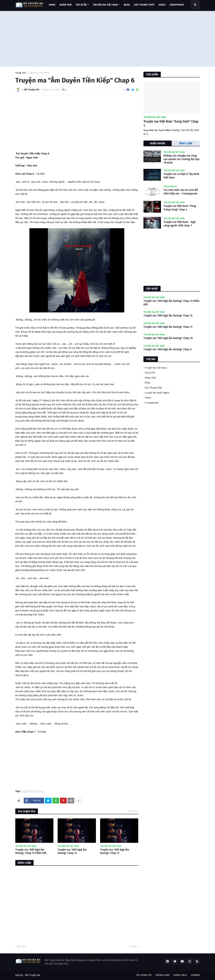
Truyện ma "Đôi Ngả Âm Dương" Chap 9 (167, 349)
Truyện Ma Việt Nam (39, 73)
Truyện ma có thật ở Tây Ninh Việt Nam (181, 176)
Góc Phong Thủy (154, 388)
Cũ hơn (133, 947)
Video (148, 398)
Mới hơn (21, 947)
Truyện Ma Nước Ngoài (157, 393)
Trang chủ (20, 73)
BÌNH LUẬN (186, 143)
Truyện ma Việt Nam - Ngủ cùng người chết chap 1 (180, 224)
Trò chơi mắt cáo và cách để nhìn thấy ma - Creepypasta (181, 192)
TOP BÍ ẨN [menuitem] (81, 5)
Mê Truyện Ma (33, 975)
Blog (147, 383)
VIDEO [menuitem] (162, 5)
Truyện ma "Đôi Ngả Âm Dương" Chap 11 (115, 851)
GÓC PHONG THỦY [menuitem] (144, 5)
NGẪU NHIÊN (158, 143)
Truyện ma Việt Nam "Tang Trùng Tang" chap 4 (180, 208)
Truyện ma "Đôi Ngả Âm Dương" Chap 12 (72, 851)
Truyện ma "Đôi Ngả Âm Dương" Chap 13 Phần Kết (31, 851)
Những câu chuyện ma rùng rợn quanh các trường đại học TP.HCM (182, 159)
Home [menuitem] (52, 5)
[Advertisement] (108, 38)
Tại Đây (40, 174)
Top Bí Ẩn (150, 373)
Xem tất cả (133, 811)
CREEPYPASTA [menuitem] (177, 5)
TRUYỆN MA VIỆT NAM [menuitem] (105, 5)
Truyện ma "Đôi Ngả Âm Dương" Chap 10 (168, 338)
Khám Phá (150, 378)
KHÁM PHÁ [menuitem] (66, 5)
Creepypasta (152, 403)
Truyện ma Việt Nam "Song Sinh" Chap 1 (171, 124)
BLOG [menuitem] (127, 5)
